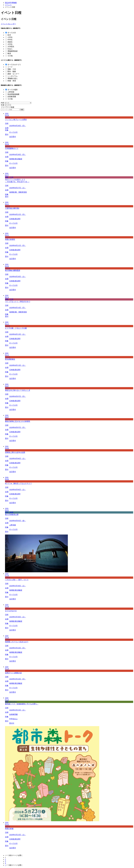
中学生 (10, 40)
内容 (3, 103)
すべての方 (12, 33)
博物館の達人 (13, 78)
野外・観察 (12, 72)
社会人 (10, 49)
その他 (10, 56)
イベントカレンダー (8, 24)
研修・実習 (12, 81)
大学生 (10, 44)
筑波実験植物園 (13, 94)
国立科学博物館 (11, 3)
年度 (3, 105)
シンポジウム (13, 76)
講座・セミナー (13, 74)
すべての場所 (13, 90)
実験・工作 (12, 69)
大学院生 (11, 47)
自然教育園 (12, 97)
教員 (9, 53)
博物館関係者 (13, 51)
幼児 (9, 35)
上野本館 (11, 92)
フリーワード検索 (8, 107)
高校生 (10, 42)
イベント (8, 5)
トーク (10, 67)
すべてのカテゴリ (14, 65)
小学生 (10, 37)
